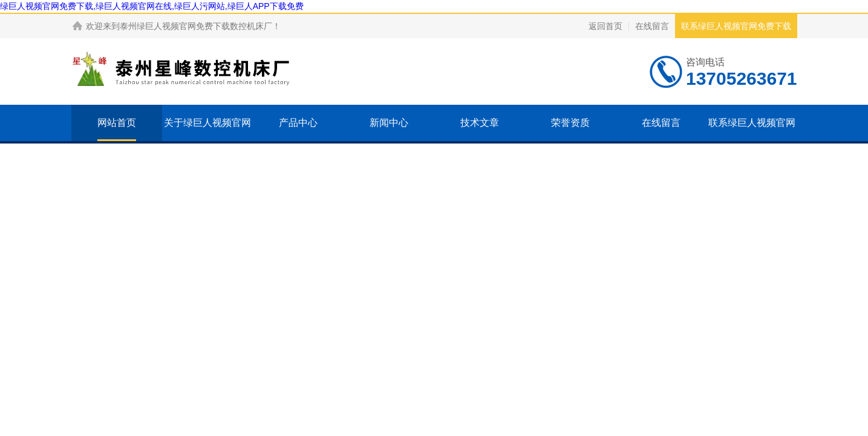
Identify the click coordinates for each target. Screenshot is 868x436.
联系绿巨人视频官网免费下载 (736, 26)
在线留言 (652, 26)
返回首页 (605, 26)
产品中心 (298, 123)
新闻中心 (389, 123)
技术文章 (480, 123)
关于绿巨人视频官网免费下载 (207, 141)
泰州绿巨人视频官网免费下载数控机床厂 (196, 26)
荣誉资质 (570, 123)
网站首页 (117, 123)
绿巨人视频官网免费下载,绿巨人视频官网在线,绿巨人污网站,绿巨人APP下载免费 (152, 6)
